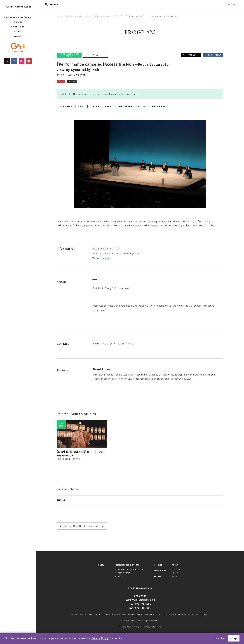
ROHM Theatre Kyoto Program (97, 16)
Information (66, 106)
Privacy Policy (100, 638)
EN (234, 4)
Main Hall (106, 258)
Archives (119, 576)
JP (229, 4)
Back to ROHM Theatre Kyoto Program (84, 526)
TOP (58, 16)
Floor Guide (18, 27)
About (18, 36)
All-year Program (123, 573)
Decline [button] (220, 638)
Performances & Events (18, 17)
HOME (101, 565)
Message (176, 576)
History (175, 573)
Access (18, 31)
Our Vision (177, 569)
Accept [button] (234, 638)
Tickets (18, 22)
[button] (124, 639)
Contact (95, 106)
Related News (159, 106)
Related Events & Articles (132, 106)
